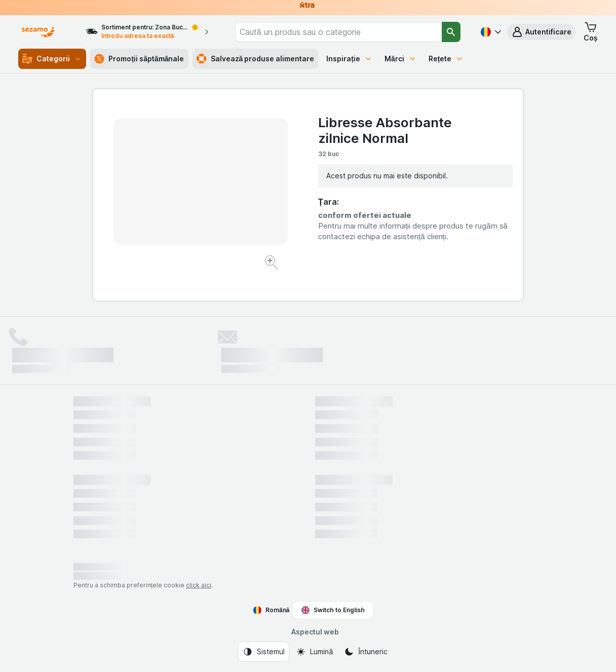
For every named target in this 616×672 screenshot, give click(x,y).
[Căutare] (451, 32)
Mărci (400, 59)
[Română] (490, 32)
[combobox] (338, 32)
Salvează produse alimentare (256, 59)
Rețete (446, 59)
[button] (541, 32)
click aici (199, 585)
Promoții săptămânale (139, 59)
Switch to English (333, 610)
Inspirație (349, 59)
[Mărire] (272, 264)
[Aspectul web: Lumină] (314, 652)
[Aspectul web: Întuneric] (366, 652)
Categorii (52, 59)
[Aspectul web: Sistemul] (264, 652)
